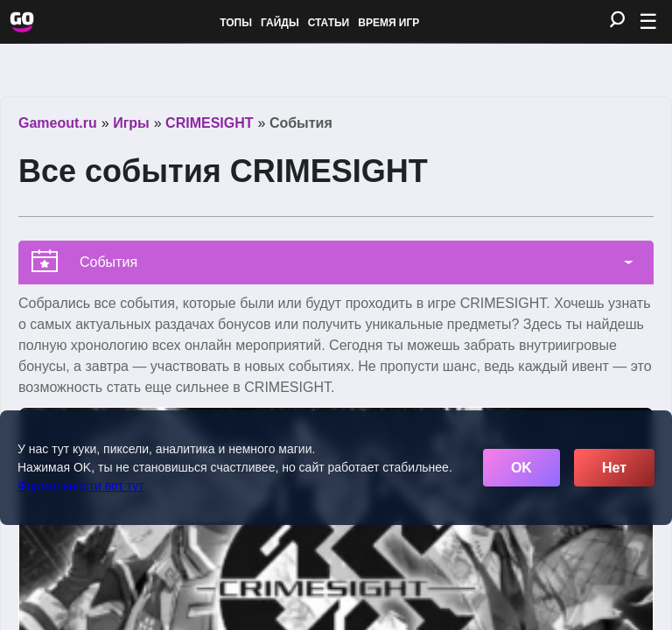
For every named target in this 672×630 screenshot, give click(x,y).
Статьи (329, 23)
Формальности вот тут (81, 486)
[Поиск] (617, 21)
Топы (236, 23)
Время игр (388, 23)
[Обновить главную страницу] (22, 22)
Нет (614, 468)
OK (521, 468)
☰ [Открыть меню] (648, 21)
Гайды (280, 23)
